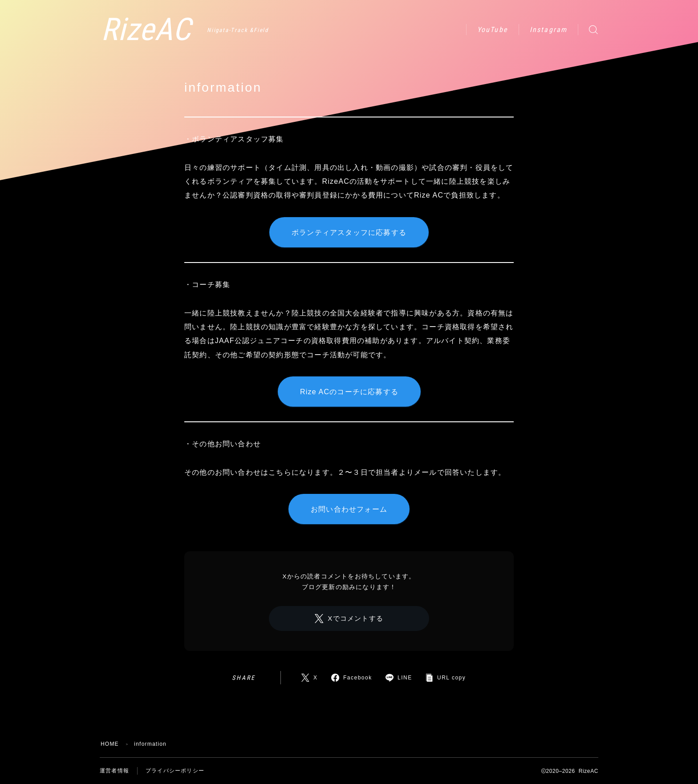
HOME (110, 744)
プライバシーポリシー (175, 771)
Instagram (548, 30)
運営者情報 (114, 771)
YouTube (493, 30)
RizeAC (146, 30)
